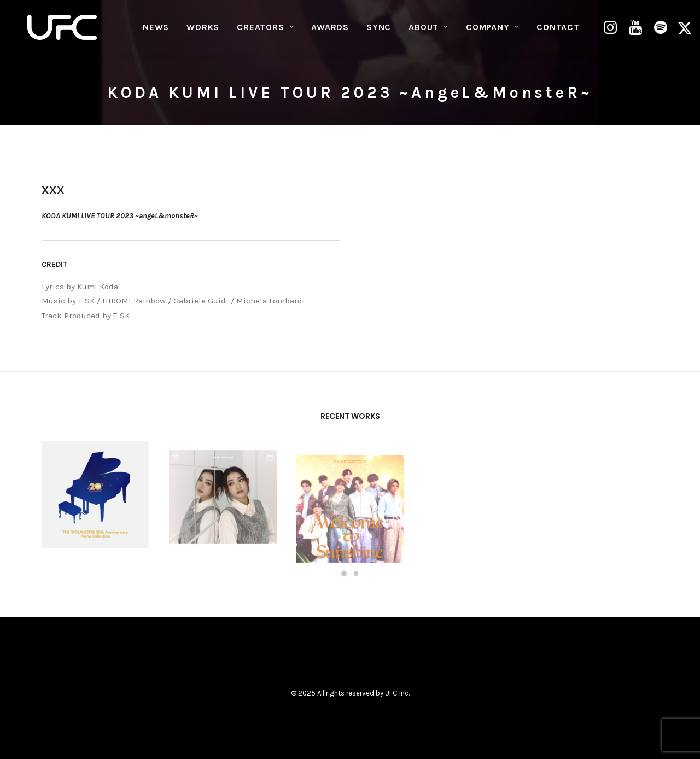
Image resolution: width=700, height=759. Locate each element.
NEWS (156, 30)
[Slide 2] (356, 574)
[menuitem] (156, 31)
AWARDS (330, 30)
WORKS (203, 30)
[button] (612, 31)
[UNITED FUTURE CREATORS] (63, 31)
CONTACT (558, 30)
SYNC (379, 30)
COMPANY (492, 30)
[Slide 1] (344, 574)
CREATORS (265, 30)
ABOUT (428, 30)
